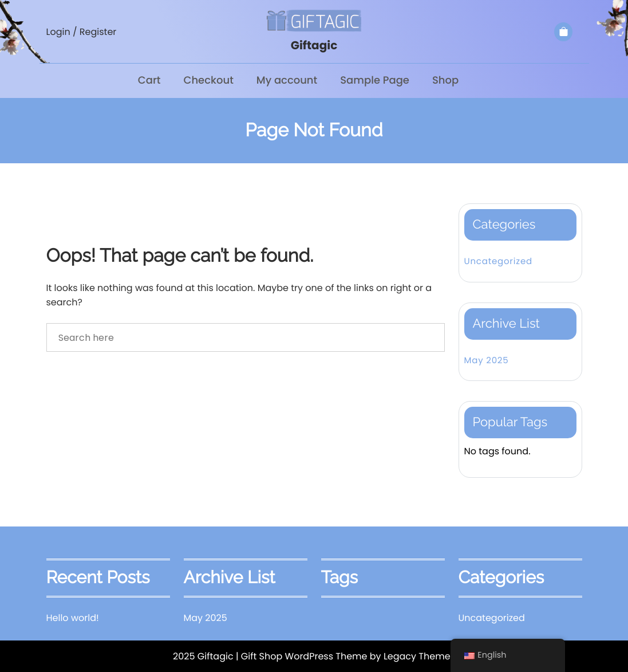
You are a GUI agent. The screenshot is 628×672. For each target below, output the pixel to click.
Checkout (209, 80)
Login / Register (82, 32)
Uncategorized (498, 262)
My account (287, 80)
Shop (445, 80)
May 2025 (487, 361)
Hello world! (73, 618)
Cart (149, 80)
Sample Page (375, 80)
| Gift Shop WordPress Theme (302, 656)
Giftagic (314, 45)
